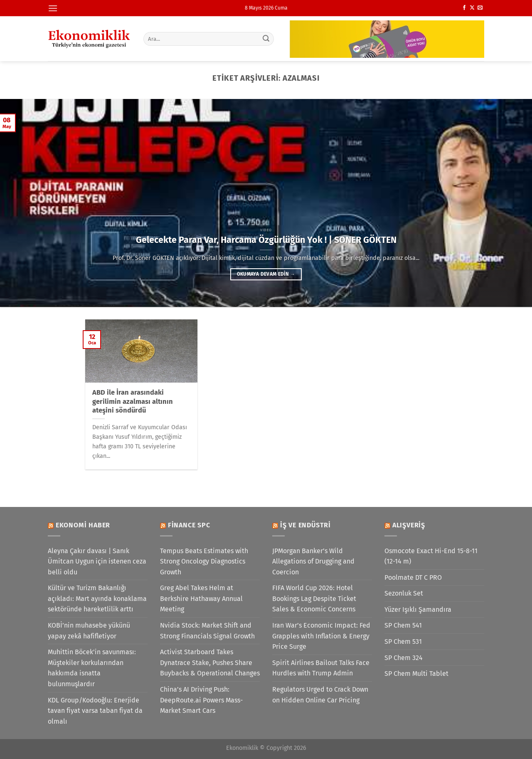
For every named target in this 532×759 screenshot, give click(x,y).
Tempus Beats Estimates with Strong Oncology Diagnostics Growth (204, 561)
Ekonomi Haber (83, 525)
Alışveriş (409, 525)
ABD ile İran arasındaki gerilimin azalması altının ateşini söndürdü (133, 401)
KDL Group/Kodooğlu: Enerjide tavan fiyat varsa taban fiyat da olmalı (95, 711)
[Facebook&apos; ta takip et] (464, 8)
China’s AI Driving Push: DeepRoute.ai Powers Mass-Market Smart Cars (201, 700)
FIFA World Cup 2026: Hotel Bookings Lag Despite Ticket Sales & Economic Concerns (314, 598)
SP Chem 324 (404, 658)
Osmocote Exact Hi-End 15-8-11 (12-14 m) (431, 556)
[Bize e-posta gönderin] (480, 8)
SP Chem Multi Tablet (416, 674)
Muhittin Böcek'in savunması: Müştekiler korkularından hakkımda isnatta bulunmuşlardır (92, 668)
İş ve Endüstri (305, 525)
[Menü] (53, 8)
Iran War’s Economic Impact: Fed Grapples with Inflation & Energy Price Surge (321, 636)
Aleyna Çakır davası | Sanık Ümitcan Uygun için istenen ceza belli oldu (97, 561)
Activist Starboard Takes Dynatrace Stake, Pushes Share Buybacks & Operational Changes (210, 663)
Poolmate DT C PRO (413, 577)
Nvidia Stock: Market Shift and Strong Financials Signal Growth (207, 631)
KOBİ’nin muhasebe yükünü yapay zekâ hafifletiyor (89, 631)
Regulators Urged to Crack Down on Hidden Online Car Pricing (320, 695)
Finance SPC (189, 525)
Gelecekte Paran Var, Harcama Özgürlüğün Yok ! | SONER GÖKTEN (266, 240)
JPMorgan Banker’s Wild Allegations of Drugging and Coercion (313, 561)
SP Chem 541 (403, 625)
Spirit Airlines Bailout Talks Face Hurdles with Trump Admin (321, 668)
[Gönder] (266, 39)
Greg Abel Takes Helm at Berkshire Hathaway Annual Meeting (201, 598)
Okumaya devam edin (266, 274)
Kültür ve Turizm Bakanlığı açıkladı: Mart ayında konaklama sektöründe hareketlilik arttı (97, 598)
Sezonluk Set (404, 593)
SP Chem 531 (403, 642)
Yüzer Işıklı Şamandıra (418, 609)
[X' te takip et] (472, 8)
